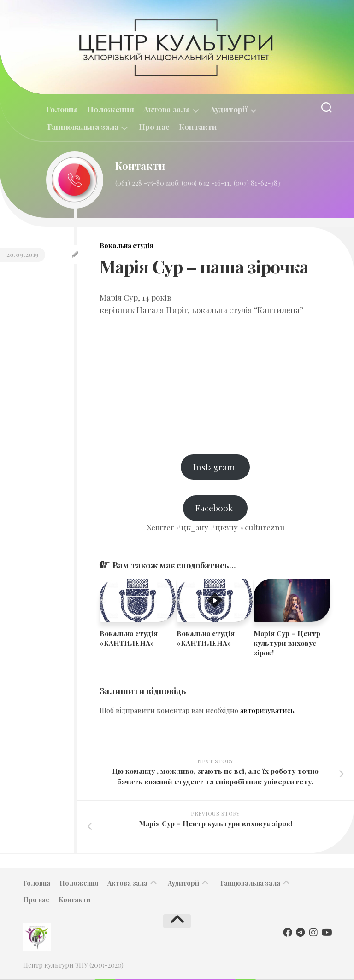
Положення (111, 109)
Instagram (215, 467)
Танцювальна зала (82, 127)
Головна (62, 109)
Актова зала (167, 109)
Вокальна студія (126, 246)
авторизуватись (267, 712)
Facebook (215, 509)
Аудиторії (229, 109)
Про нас (154, 127)
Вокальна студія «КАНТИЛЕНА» (129, 639)
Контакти (198, 127)
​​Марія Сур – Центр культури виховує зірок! (287, 644)
